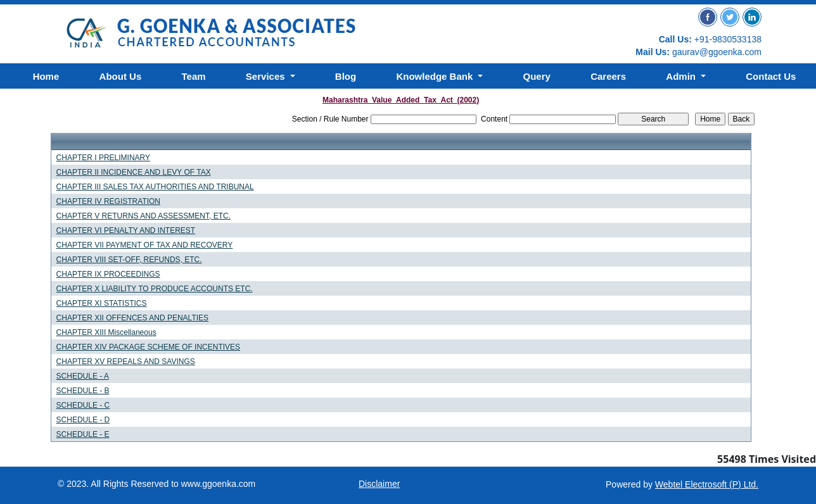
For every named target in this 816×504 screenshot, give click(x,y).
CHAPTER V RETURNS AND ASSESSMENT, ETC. (143, 216)
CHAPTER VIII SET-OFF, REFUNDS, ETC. (129, 260)
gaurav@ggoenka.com (717, 52)
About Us (121, 76)
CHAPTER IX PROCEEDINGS (108, 274)
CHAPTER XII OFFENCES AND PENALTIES (133, 318)
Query (537, 76)
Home (46, 76)
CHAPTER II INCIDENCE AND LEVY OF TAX (134, 172)
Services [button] (267, 76)
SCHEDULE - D (83, 420)
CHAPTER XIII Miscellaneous (106, 332)
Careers (608, 76)
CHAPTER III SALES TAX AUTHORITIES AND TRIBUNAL (155, 187)
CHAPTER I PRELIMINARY (103, 158)
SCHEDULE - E (83, 434)
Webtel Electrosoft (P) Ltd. (707, 484)
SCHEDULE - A (83, 376)
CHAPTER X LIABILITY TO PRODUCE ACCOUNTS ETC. (155, 289)
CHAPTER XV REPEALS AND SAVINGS (126, 362)
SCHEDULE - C (83, 405)
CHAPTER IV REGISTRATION (108, 201)
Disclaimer (379, 484)
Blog (346, 76)
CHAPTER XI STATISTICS (102, 303)
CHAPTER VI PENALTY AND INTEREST (126, 230)
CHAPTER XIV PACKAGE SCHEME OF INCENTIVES (149, 347)
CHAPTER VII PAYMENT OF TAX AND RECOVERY (145, 245)
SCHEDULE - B (83, 391)
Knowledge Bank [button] (436, 76)
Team (194, 76)
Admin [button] (682, 76)
